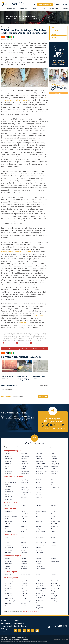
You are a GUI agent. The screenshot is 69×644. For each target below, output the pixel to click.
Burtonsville (9, 474)
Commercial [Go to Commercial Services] (23, 9)
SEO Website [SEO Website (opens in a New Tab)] (57, 639)
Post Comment (43, 396)
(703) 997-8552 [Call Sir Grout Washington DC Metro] (61, 4)
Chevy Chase (25, 456)
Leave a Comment (9, 386)
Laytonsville (39, 461)
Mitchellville (39, 487)
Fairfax (23, 511)
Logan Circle (40, 586)
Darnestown (24, 464)
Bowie (7, 494)
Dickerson (24, 469)
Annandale (9, 514)
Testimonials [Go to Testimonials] (53, 9)
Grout (13, 349)
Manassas (24, 569)
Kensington (39, 459)
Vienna (53, 531)
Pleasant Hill (55, 581)
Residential (34, 349)
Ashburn (8, 543)
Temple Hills (55, 485)
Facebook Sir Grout (10, 343)
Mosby (38, 529)
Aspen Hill (8, 456)
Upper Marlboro (56, 487)
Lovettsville (24, 553)
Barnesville (9, 459)
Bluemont (8, 545)
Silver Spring (55, 466)
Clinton (23, 485)
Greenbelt (24, 497)
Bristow (8, 559)
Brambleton (9, 548)
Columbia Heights (11, 601)
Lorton (38, 519)
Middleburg (39, 538)
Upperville (54, 543)
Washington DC (56, 596)
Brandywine (9, 497)
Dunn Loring (9, 529)
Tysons (53, 529)
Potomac (54, 459)
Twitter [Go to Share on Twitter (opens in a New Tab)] (8, 37)
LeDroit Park (39, 583)
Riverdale (39, 495)
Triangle (54, 559)
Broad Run (9, 561)
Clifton (7, 526)
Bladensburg (9, 492)
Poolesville (54, 456)
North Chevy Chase (42, 471)
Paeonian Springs (41, 543)
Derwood (23, 466)
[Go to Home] (13, 4)
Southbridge (40, 566)
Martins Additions (41, 464)
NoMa (38, 603)
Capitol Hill (9, 596)
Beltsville (8, 489)
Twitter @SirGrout (37, 343)
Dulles (22, 538)
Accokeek (8, 480)
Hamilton (23, 543)
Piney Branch (40, 608)
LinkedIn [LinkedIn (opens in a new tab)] (33, 631)
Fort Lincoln (24, 593)
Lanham (38, 482)
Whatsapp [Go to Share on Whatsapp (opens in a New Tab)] (10, 37)
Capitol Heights (25, 480)
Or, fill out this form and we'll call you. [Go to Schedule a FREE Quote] (53, 429)
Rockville (54, 461)
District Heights (25, 490)
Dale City (8, 569)
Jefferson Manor (41, 511)
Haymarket (24, 564)
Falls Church (24, 516)
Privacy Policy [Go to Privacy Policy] (12, 640)
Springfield (54, 524)
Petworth (39, 605)
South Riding (40, 553)
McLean (38, 524)
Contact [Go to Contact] (65, 9)
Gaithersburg (25, 471)
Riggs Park (54, 583)
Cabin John (24, 454)
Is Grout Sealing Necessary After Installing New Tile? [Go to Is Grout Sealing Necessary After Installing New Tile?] (23, 378)
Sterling (53, 538)
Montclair (39, 559)
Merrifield (39, 526)
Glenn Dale (24, 495)
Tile (10, 349)
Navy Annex (39, 600)
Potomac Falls (40, 545)
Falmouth (8, 575)
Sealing (22, 349)
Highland (39, 456)
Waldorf (54, 490)
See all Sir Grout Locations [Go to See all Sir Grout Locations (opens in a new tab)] (31, 612)
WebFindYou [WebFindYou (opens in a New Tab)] (65, 639)
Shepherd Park (56, 586)
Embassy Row (25, 586)
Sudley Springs (40, 569)
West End (54, 598)
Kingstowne (39, 514)
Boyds (7, 466)
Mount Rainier (40, 490)
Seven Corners (55, 521)
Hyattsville (39, 480)
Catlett (8, 566)
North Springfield (41, 531)
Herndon (23, 531)
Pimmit (53, 516)
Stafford (54, 575)
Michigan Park (40, 593)
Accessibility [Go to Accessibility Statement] (5, 640)
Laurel (38, 485)
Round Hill (39, 550)
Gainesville (24, 561)
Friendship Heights (26, 601)
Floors (39, 349)
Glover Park (24, 606)
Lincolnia (38, 516)
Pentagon (39, 505)
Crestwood (9, 603)
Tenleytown (55, 591)
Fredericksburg (25, 575)
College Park (24, 487)
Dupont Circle (25, 581)
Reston (53, 519)
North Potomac (40, 474)
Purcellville (39, 548)
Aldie (7, 538)
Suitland (54, 480)
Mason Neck (39, 521)
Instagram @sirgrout (24, 343)
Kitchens (43, 349)
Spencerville (55, 469)
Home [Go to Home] (3, 27)
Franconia (24, 524)
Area (52, 28)
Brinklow (8, 469)
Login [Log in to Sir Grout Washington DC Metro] (3, 397)
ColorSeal (27, 349)
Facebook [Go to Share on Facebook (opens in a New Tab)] (6, 37)
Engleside (8, 531)
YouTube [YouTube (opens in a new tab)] (28, 631)
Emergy (23, 588)
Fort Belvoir (24, 519)
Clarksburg (24, 459)
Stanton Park (55, 588)
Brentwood (9, 499)
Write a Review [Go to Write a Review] (35, 4)
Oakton (53, 514)
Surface (53, 37)
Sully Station (55, 526)
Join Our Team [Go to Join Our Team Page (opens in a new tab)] (20, 626)
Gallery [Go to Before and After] (34, 9)
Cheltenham (24, 482)
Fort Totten (24, 598)
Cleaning (17, 349)
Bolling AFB (9, 588)
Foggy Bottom (25, 591)
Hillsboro (23, 545)
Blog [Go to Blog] (8, 27)
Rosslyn (53, 505)
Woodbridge (55, 561)
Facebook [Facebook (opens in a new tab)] (20, 631)
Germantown (25, 474)
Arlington (8, 505)
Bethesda (8, 464)
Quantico (39, 564)
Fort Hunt (23, 521)
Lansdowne (24, 548)
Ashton (7, 454)
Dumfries (23, 559)
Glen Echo (39, 454)
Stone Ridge (55, 540)
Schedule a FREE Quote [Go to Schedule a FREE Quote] (45, 5)
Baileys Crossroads (11, 516)
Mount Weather (40, 540)
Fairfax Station (25, 514)
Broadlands (9, 550)
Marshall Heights (41, 591)
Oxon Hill (38, 492)
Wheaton (54, 474)
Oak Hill (53, 511)
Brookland (8, 593)
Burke (7, 519)
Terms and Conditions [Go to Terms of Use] (23, 640)
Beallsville (8, 461)
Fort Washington (26, 492)
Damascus (24, 461)
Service (53, 34)
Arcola (7, 540)
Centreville (9, 521)
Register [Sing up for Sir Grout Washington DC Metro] (9, 397)
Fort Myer (23, 505)
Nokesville (39, 561)
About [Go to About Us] (43, 9)
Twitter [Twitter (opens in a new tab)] (24, 631)
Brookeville (9, 471)
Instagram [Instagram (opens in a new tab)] (15, 631)
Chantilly (8, 524)
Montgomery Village (42, 466)
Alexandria (9, 511)
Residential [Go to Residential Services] (11, 9)
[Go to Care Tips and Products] (59, 55)
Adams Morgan (10, 581)
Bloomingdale (10, 586)
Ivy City (38, 581)
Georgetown (24, 603)
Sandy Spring (55, 464)
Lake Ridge (24, 566)
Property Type (56, 31)
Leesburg (23, 550)
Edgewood (24, 583)
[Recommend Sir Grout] (59, 82)
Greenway (24, 529)
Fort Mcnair (24, 596)
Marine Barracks (41, 588)
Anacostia (8, 583)
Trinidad (54, 593)
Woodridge (54, 601)
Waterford (54, 545)
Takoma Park (55, 471)
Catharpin (8, 564)
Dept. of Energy (10, 606)
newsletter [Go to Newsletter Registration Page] (23, 323)
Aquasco (8, 487)
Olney (53, 454)
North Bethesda (41, 469)
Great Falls (24, 526)
